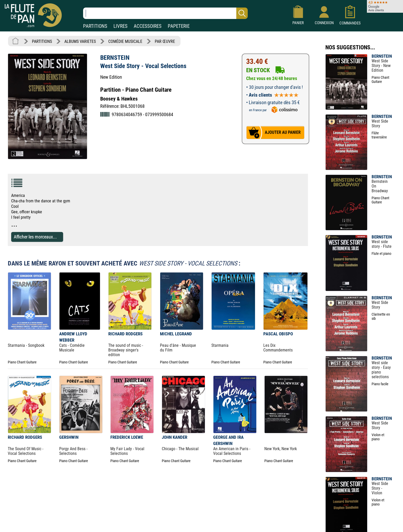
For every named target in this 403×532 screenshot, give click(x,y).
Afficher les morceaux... (35, 237)
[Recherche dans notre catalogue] (165, 13)
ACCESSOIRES (148, 26)
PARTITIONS (95, 26)
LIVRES (120, 26)
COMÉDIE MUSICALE (125, 41)
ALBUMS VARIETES (80, 41)
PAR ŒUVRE (165, 41)
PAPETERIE (179, 26)
